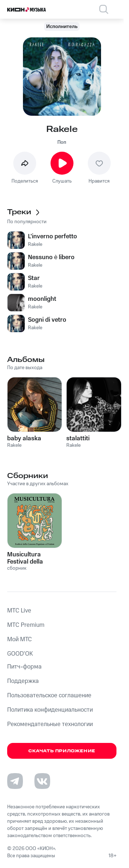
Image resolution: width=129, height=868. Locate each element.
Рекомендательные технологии (50, 724)
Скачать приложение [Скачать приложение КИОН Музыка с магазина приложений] (62, 751)
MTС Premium (26, 625)
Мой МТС (20, 639)
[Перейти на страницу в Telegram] (15, 781)
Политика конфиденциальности (50, 710)
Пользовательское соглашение (49, 695)
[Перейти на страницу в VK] (42, 781)
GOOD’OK (20, 654)
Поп (62, 142)
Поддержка (23, 681)
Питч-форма (24, 667)
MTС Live (19, 611)
